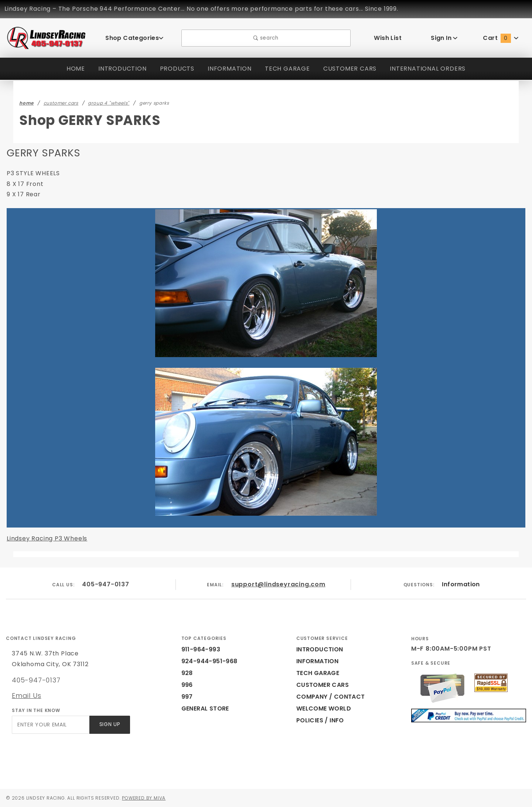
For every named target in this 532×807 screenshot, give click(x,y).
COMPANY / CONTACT (329, 697)
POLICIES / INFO (321, 720)
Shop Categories (134, 38)
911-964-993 (199, 649)
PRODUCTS (174, 69)
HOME (71, 69)
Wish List (388, 38)
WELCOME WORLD (325, 708)
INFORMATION (227, 69)
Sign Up (109, 725)
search (266, 38)
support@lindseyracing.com (279, 584)
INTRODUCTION (118, 69)
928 (187, 673)
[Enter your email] (50, 725)
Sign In (444, 38)
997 (187, 697)
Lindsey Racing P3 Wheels (45, 538)
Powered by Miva (151, 798)
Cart (501, 38)
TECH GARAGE (285, 69)
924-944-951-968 (205, 661)
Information (461, 584)
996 (187, 685)
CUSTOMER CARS (350, 69)
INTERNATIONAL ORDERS (431, 69)
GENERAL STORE (208, 708)
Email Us (26, 695)
